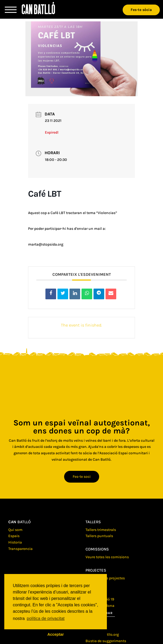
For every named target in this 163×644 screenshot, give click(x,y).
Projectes (96, 570)
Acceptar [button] (56, 634)
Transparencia (20, 549)
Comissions (97, 549)
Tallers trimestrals (101, 530)
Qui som (15, 530)
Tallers (93, 522)
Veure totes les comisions (107, 557)
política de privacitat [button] (46, 618)
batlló (20, 522)
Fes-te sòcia (141, 10)
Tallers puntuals (99, 536)
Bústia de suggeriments (106, 641)
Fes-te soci (82, 477)
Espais (14, 536)
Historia (15, 542)
